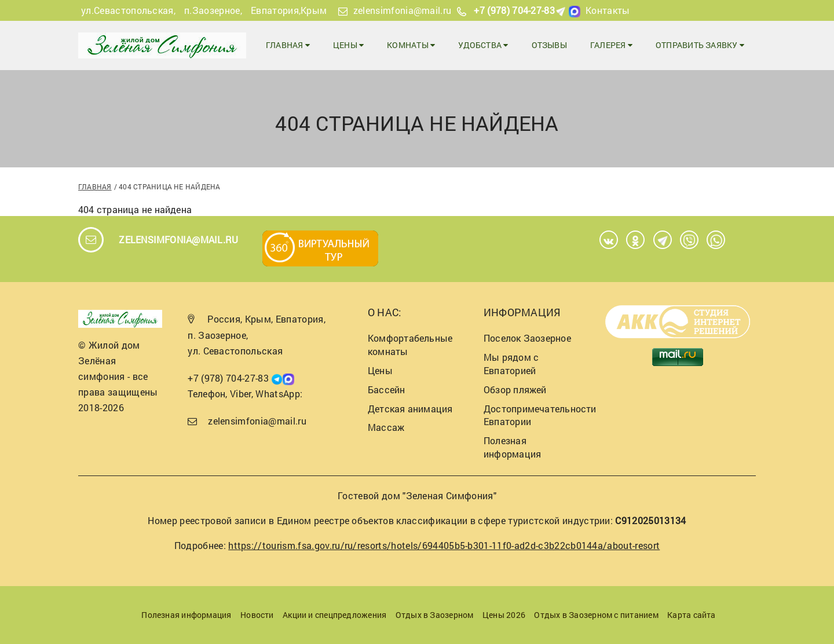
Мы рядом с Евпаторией (511, 364)
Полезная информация (512, 447)
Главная (288, 45)
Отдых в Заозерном (435, 615)
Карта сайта (691, 615)
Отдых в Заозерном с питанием (596, 615)
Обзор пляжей (515, 389)
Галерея (611, 45)
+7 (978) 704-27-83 (514, 10)
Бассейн (387, 389)
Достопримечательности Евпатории (540, 415)
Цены (348, 45)
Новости (257, 615)
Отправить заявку (700, 45)
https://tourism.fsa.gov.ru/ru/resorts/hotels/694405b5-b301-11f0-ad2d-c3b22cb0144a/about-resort (444, 545)
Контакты (608, 10)
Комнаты (411, 45)
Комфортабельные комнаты (410, 345)
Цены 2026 (504, 615)
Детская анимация (410, 409)
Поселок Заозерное (527, 338)
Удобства (483, 45)
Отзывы (549, 45)
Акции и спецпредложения (334, 615)
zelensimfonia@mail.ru (403, 10)
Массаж (386, 427)
